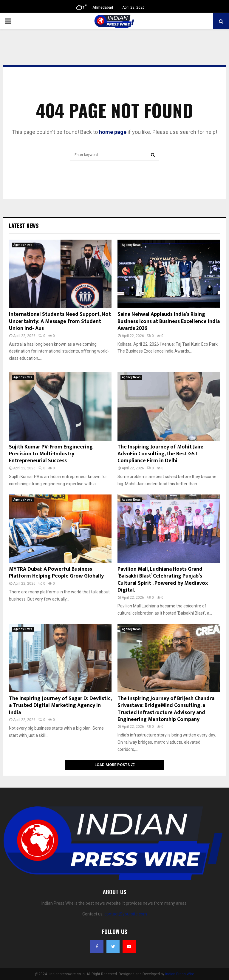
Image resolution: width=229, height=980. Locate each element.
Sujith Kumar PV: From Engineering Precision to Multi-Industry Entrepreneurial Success (51, 454)
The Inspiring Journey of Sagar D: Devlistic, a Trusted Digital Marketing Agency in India (60, 706)
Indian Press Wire (180, 974)
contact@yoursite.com (126, 914)
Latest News (24, 226)
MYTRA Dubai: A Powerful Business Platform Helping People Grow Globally (56, 573)
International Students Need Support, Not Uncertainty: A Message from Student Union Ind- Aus (60, 321)
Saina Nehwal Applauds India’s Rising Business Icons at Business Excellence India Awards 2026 (169, 321)
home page (113, 132)
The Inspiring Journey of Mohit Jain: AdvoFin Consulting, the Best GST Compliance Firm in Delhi (160, 454)
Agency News (23, 245)
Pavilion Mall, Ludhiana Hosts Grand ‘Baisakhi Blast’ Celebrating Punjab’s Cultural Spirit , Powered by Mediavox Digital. (163, 580)
